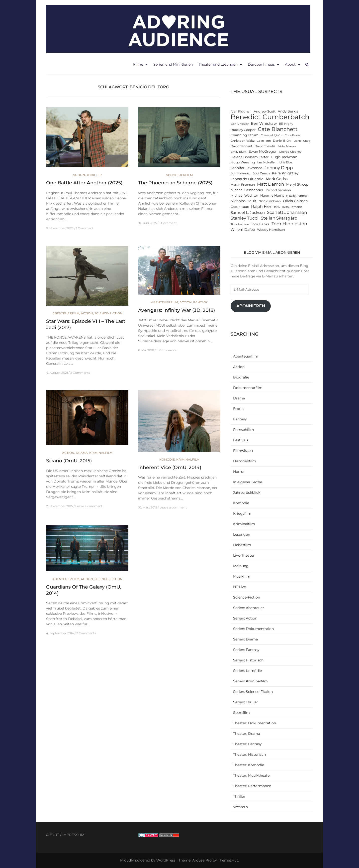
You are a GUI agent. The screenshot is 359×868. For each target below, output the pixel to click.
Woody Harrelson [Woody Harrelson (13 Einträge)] (271, 230)
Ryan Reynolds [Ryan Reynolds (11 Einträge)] (292, 207)
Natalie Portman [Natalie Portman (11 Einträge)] (297, 196)
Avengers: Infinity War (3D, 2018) (177, 310)
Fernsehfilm (244, 430)
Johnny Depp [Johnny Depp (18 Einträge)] (279, 168)
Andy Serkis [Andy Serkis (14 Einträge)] (288, 111)
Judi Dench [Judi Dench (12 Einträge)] (261, 173)
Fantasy (200, 302)
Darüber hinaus (261, 64)
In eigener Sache (248, 482)
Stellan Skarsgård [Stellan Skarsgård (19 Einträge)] (279, 218)
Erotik (238, 409)
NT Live (239, 587)
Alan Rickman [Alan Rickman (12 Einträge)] (241, 112)
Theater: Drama (247, 734)
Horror (239, 472)
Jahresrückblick (247, 493)
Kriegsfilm (242, 513)
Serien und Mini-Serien (173, 64)
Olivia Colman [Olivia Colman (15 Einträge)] (295, 201)
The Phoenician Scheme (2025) (175, 183)
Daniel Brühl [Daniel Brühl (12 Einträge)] (282, 141)
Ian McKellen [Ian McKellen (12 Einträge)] (267, 162)
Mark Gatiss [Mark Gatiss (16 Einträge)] (277, 179)
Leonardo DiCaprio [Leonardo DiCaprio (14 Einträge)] (247, 179)
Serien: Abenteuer (249, 608)
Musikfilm (242, 576)
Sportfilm (241, 713)
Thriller (94, 175)
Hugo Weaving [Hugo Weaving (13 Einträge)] (243, 162)
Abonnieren (251, 306)
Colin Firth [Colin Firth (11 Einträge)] (264, 141)
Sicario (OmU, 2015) (69, 461)
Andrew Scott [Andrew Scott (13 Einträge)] (265, 111)
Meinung (241, 566)
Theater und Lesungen (218, 64)
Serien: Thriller (246, 702)
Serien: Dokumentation (253, 629)
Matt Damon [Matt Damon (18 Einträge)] (270, 184)
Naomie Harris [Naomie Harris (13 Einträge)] (272, 195)
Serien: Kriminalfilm (250, 681)
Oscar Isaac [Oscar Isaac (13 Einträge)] (240, 207)
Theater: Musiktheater (252, 775)
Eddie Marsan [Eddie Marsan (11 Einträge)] (287, 146)
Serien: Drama (245, 639)
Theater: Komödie (249, 765)
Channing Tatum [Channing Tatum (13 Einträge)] (245, 135)
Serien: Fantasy (246, 650)
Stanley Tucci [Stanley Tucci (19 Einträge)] (245, 218)
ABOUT (53, 835)
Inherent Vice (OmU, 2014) (170, 467)
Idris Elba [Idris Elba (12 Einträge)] (286, 162)
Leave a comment (89, 506)
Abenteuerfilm (179, 175)
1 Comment (85, 228)
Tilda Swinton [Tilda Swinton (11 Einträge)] (240, 224)
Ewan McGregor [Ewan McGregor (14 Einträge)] (263, 151)
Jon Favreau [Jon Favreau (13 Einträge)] (241, 173)
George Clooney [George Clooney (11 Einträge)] (290, 152)
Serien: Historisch (248, 660)
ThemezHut (228, 860)
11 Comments (167, 350)
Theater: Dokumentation (255, 723)
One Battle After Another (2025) (84, 183)
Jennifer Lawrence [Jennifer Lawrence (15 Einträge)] (246, 168)
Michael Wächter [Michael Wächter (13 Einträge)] (244, 195)
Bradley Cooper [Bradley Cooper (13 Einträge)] (243, 130)
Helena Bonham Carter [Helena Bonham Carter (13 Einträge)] (250, 157)
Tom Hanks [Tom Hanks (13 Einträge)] (260, 224)
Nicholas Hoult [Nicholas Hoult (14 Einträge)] (243, 201)
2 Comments (80, 373)
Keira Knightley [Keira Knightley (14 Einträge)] (285, 173)
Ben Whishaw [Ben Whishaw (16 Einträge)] (264, 123)
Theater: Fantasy (247, 744)
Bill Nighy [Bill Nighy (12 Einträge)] (286, 124)
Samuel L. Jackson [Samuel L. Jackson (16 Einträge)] (248, 212)
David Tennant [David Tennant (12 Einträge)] (241, 146)
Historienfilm (245, 461)
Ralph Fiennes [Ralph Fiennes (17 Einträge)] (265, 206)
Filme (138, 64)
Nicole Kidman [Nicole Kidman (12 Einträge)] (270, 201)
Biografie (241, 377)
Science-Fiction (108, 313)
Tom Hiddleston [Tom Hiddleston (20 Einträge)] (289, 224)
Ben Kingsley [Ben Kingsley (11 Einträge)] (240, 124)
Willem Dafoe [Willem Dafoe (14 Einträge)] (243, 230)
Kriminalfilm (101, 453)
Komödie (167, 459)
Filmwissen (243, 451)
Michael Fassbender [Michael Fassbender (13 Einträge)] (247, 190)
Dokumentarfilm (248, 388)
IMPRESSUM (73, 835)
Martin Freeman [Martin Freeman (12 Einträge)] (243, 185)
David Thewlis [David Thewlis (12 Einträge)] (265, 146)
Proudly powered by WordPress (148, 860)
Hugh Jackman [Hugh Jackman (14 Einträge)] (284, 157)
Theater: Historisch (249, 754)
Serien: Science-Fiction (253, 692)
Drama (82, 453)
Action (79, 175)
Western (240, 807)
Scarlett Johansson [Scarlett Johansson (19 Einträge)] (287, 212)
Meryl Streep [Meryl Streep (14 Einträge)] (297, 184)
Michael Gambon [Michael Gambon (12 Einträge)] (278, 190)
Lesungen (242, 534)
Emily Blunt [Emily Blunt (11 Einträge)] (238, 152)
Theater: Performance (252, 786)
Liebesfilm (242, 545)
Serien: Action (245, 618)
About (290, 64)
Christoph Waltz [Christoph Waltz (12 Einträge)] (243, 141)
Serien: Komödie (247, 671)
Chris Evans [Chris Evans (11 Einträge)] (292, 135)
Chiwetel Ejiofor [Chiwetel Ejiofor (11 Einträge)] (272, 135)
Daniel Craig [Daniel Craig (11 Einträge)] (302, 141)
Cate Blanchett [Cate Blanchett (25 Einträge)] (278, 129)
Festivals (241, 440)
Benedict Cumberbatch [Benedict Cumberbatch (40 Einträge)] (270, 117)
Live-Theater (244, 555)
